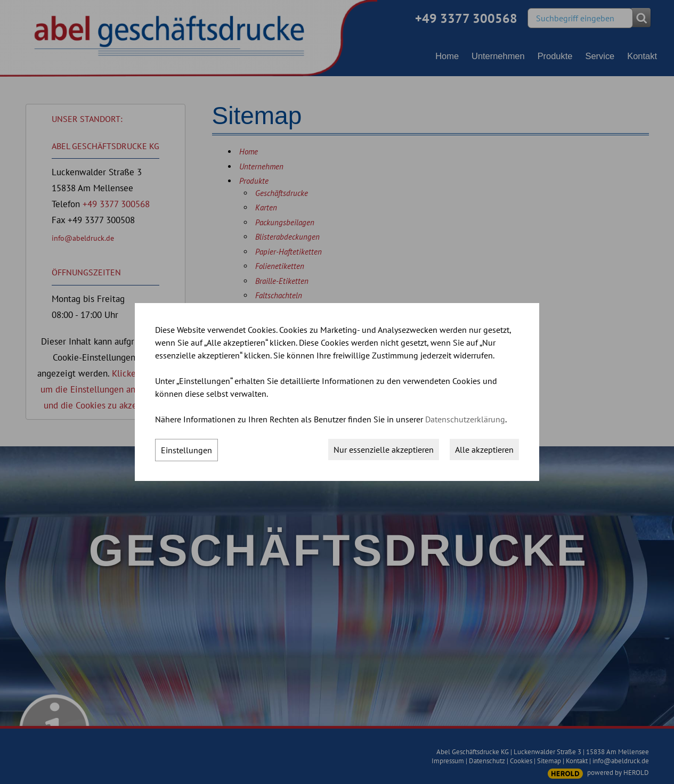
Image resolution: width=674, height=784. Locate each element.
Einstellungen (186, 450)
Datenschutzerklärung (465, 419)
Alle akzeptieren (484, 450)
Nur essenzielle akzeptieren (384, 450)
